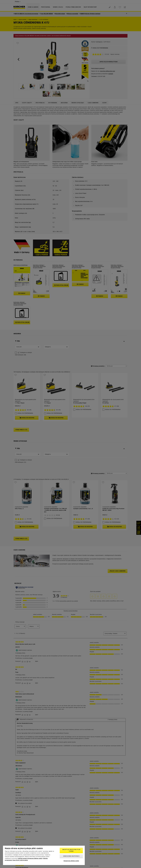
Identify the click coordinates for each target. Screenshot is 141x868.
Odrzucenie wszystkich (71, 856)
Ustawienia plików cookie (71, 861)
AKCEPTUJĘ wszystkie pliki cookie (71, 850)
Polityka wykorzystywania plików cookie (30, 859)
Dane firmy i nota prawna (20, 860)
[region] (44, 855)
